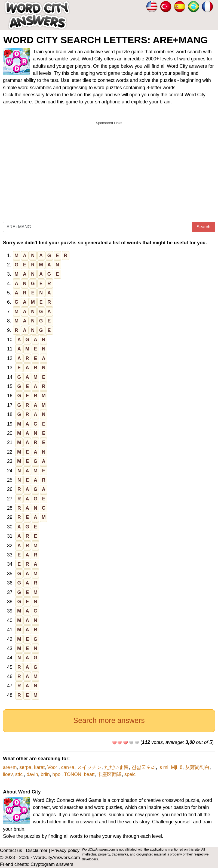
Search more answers (109, 721)
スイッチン (89, 767)
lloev (8, 774)
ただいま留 (116, 767)
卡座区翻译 (109, 774)
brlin (45, 774)
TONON (73, 774)
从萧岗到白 (197, 767)
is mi (163, 767)
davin (32, 774)
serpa (25, 767)
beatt (89, 774)
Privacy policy (65, 850)
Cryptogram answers (52, 864)
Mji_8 (177, 767)
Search (203, 227)
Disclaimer (37, 850)
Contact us (11, 850)
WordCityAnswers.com (57, 858)
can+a (68, 767)
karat (39, 767)
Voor (53, 767)
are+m (10, 767)
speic (130, 774)
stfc (20, 774)
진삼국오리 (144, 767)
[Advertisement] (109, 166)
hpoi (57, 774)
